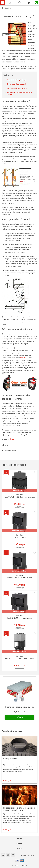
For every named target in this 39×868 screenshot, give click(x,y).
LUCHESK (24, 865)
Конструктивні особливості (16, 84)
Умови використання (28, 855)
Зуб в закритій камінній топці (17, 88)
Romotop (23, 358)
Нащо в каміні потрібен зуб (16, 80)
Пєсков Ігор (14, 439)
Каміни (8, 8)
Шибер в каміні (10, 759)
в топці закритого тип (19, 334)
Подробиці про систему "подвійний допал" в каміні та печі (19, 809)
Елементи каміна (10, 451)
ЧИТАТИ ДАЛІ (7, 781)
